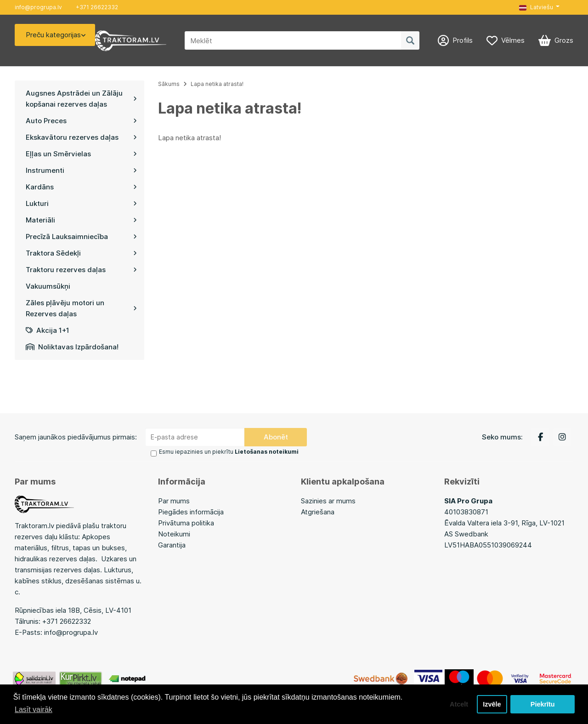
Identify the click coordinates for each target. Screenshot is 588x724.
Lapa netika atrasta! (217, 84)
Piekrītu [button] (543, 704)
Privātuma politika (186, 523)
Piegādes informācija (191, 512)
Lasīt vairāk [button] (34, 710)
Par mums (174, 501)
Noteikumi (174, 534)
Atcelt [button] (459, 704)
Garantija (172, 545)
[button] (539, 7)
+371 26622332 (97, 7)
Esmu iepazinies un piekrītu (229, 452)
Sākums (169, 84)
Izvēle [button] (492, 704)
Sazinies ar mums (328, 501)
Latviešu (536, 7)
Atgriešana (318, 512)
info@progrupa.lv (38, 7)
